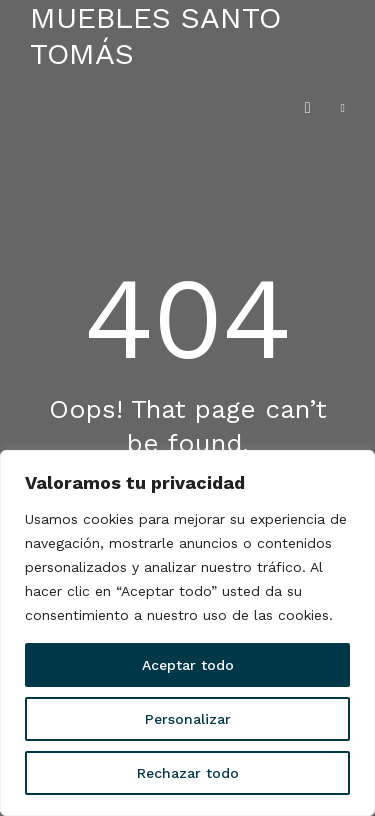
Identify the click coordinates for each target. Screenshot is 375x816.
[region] (187, 633)
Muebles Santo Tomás (155, 35)
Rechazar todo (188, 773)
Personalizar (188, 719)
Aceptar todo (188, 665)
